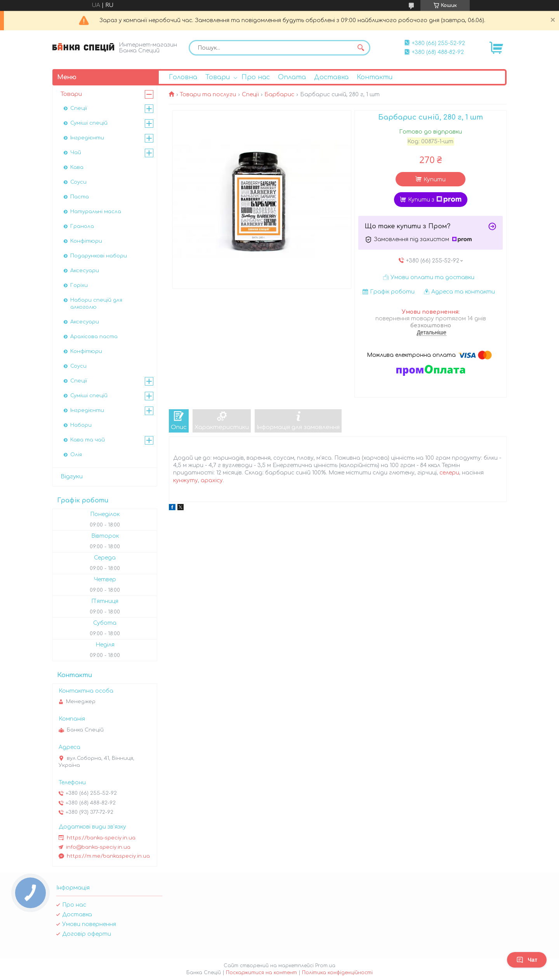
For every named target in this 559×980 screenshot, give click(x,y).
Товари (218, 77)
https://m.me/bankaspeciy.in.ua (108, 856)
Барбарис (279, 95)
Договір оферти (87, 934)
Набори (81, 425)
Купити (435, 180)
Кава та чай (88, 440)
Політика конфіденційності (337, 973)
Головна (183, 77)
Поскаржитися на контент (261, 973)
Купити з (435, 200)
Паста (80, 197)
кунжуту (186, 480)
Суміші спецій (89, 123)
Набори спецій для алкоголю (96, 304)
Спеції (250, 95)
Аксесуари (85, 271)
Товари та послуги (208, 95)
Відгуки (72, 477)
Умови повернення (89, 924)
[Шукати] (361, 48)
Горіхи (79, 285)
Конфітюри (86, 241)
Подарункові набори (99, 256)
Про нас (256, 77)
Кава (77, 167)
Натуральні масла (96, 212)
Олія (76, 455)
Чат (527, 960)
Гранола (82, 226)
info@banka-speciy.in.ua (98, 847)
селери (449, 473)
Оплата (292, 77)
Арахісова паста (94, 337)
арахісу (212, 480)
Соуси (78, 182)
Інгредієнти (87, 138)
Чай (76, 153)
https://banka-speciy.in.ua (101, 838)
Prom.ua (325, 966)
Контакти (375, 77)
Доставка (331, 77)
